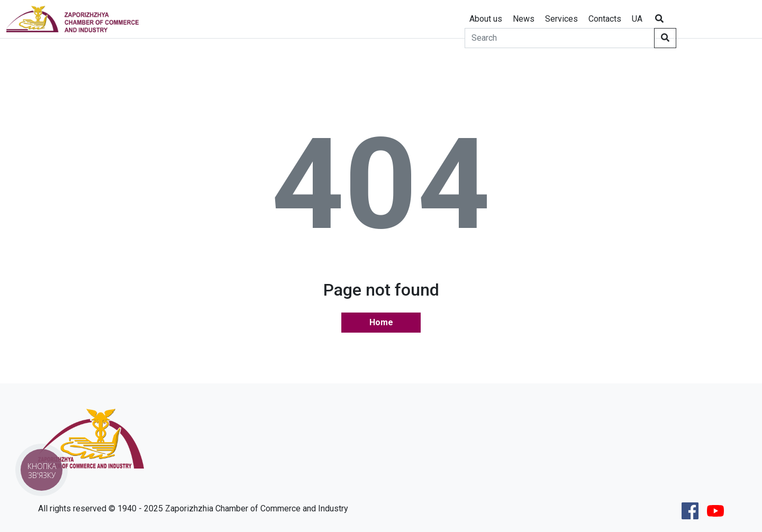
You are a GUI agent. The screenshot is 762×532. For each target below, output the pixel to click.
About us (486, 19)
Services (561, 19)
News (524, 19)
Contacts (605, 19)
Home (381, 322)
